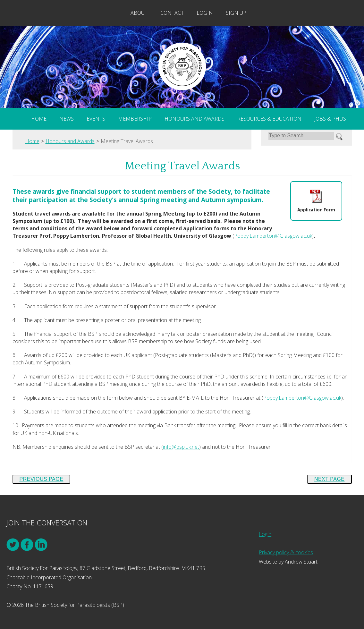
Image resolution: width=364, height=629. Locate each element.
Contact (172, 13)
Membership (135, 119)
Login (205, 13)
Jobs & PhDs (330, 119)
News (67, 119)
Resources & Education (269, 119)
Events (96, 119)
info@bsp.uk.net (181, 447)
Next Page (330, 479)
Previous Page (42, 479)
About (139, 13)
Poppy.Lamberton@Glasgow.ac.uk (273, 236)
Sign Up (236, 13)
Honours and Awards (195, 119)
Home (39, 119)
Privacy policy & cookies (286, 552)
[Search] (301, 136)
